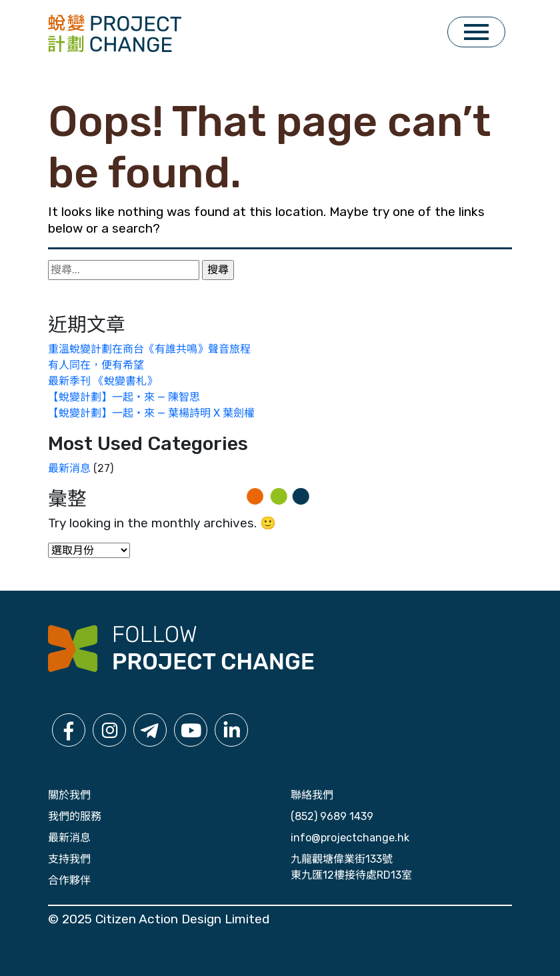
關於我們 (69, 795)
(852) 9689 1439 (332, 816)
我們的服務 (75, 816)
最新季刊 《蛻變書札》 (103, 381)
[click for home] (115, 32)
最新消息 (69, 468)
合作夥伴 (69, 880)
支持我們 (69, 859)
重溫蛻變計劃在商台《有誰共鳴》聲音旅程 (149, 349)
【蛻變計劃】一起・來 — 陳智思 (124, 397)
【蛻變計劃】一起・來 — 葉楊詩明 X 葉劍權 (151, 413)
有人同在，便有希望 (96, 365)
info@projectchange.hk (350, 838)
